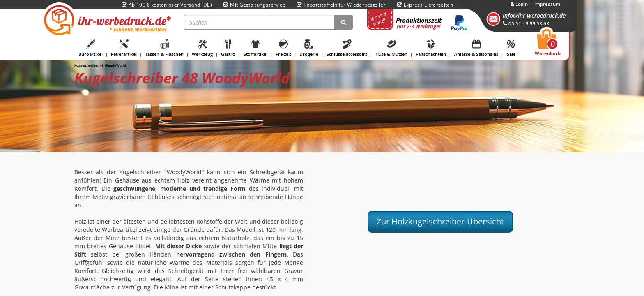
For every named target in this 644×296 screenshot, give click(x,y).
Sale (511, 48)
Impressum (547, 4)
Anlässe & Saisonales (476, 48)
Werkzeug (202, 48)
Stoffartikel (255, 48)
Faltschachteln (431, 48)
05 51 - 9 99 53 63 (526, 24)
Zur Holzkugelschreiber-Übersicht (440, 221)
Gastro (228, 48)
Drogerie (309, 48)
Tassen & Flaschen (164, 48)
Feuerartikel (124, 48)
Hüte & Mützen (391, 48)
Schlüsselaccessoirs (347, 48)
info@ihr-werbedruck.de (534, 15)
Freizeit (283, 48)
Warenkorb (548, 45)
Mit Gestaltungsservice (254, 5)
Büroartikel (91, 48)
